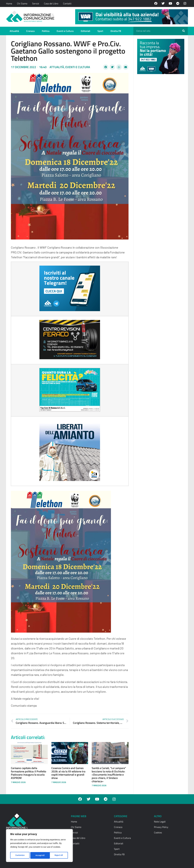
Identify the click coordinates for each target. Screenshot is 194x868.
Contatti (67, 3)
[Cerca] (184, 31)
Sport (100, 31)
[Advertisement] (160, 123)
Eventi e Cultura (65, 31)
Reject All (40, 855)
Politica (46, 31)
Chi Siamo (22, 3)
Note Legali (160, 822)
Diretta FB (116, 31)
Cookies (158, 832)
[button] (106, 67)
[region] (39, 846)
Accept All (59, 855)
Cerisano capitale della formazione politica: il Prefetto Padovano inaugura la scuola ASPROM (29, 773)
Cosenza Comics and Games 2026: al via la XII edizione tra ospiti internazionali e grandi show (68, 773)
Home (9, 3)
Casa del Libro (51, 3)
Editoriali (85, 31)
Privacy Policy (161, 827)
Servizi (36, 3)
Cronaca (30, 31)
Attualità (14, 31)
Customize (20, 855)
